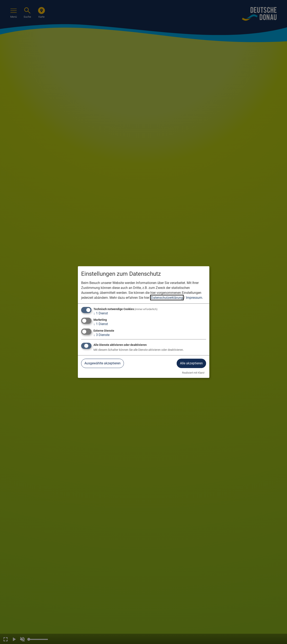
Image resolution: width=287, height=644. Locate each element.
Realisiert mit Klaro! (193, 372)
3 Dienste (101, 335)
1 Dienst (101, 313)
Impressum (194, 298)
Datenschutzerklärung (167, 298)
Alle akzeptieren (191, 363)
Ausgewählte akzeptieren (103, 363)
